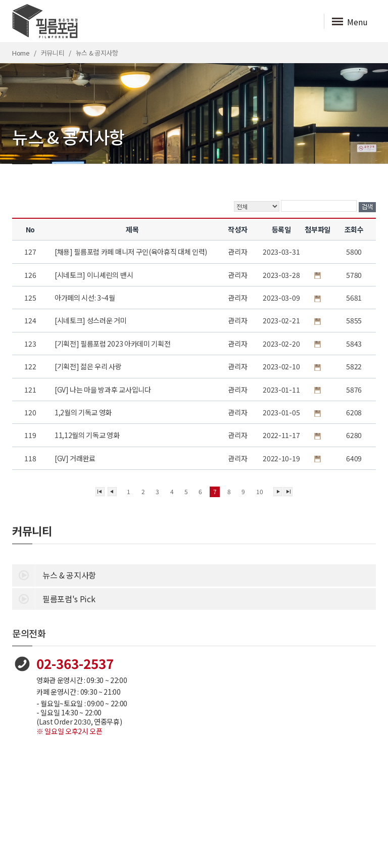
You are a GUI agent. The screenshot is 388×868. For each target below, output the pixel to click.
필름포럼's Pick (54, 598)
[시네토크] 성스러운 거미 (91, 320)
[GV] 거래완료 (76, 458)
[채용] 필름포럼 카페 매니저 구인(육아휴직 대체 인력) (132, 252)
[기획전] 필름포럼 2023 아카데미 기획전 (113, 344)
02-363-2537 (75, 663)
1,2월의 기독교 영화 (84, 412)
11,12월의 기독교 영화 (88, 435)
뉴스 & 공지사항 (54, 574)
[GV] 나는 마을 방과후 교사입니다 (103, 390)
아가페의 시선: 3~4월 (86, 298)
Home (21, 53)
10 (259, 491)
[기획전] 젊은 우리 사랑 (89, 366)
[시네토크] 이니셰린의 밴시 (94, 275)
